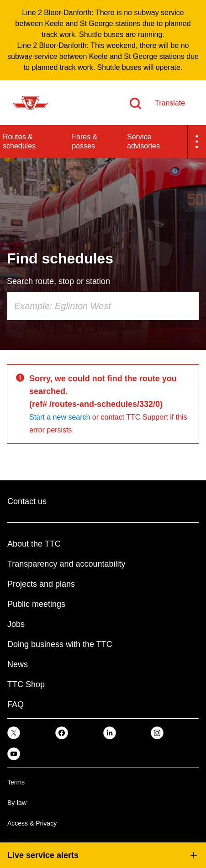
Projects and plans (41, 584)
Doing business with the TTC (60, 644)
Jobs (16, 624)
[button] (197, 142)
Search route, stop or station (58, 281)
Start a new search (60, 417)
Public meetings (36, 604)
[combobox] (103, 306)
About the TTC (34, 544)
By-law (17, 803)
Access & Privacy (32, 823)
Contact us (27, 501)
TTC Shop (26, 684)
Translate (170, 103)
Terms (16, 782)
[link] (14, 733)
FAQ (16, 705)
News (18, 664)
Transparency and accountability (66, 564)
